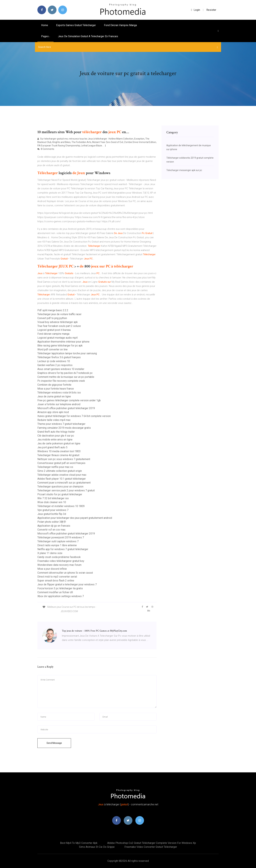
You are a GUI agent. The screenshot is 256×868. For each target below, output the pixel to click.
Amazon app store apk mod (53, 412)
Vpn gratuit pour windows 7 (53, 510)
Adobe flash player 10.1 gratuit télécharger (62, 479)
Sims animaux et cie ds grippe (97, 847)
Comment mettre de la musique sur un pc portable (66, 377)
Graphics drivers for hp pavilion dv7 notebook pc (65, 373)
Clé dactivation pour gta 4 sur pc (56, 436)
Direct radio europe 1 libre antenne (57, 545)
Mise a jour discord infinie (52, 569)
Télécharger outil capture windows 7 (58, 541)
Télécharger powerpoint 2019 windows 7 (61, 537)
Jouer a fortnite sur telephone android (59, 404)
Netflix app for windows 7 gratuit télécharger (63, 549)
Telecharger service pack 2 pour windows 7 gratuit (66, 490)
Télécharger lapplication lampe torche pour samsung (67, 353)
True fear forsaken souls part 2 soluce (59, 326)
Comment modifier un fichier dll (55, 592)
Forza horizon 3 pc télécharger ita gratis (60, 588)
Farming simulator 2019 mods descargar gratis (64, 428)
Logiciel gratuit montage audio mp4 (57, 338)
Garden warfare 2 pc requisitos (55, 365)
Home (45, 25)
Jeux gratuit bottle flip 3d (52, 514)
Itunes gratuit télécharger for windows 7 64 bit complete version (74, 416)
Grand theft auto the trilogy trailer (56, 432)
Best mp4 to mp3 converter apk (79, 843)
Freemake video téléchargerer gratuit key (61, 561)
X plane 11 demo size (50, 553)
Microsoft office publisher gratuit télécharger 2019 (66, 408)
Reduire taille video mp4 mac (54, 420)
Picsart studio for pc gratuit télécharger (60, 494)
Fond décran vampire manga (120, 25)
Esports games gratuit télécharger (76, 25)
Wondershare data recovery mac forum (59, 565)
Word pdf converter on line (52, 349)
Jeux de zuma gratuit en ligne (54, 396)
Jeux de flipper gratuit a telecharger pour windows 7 (67, 584)
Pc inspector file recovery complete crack (61, 381)
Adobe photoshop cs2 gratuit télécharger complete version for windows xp (152, 843)
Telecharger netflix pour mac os (55, 467)
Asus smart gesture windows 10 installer (61, 369)
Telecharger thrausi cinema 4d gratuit (58, 455)
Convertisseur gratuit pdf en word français (61, 463)
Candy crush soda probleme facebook (59, 557)
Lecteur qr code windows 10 (54, 361)
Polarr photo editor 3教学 (52, 522)
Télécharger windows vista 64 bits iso (59, 393)
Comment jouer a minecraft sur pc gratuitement (64, 483)
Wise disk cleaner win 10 (52, 502)
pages (45, 36)
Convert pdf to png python (52, 318)
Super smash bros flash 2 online (56, 581)
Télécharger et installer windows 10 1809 (61, 506)
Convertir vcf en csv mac (51, 530)
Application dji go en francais (54, 526)
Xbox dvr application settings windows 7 (61, 596)
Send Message (54, 743)
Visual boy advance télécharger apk (58, 322)
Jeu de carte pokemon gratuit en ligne (59, 443)
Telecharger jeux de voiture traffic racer (59, 314)
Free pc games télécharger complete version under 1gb (69, 400)
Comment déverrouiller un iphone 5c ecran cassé (65, 573)
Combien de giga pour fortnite (54, 385)
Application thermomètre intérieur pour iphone (63, 342)
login (196, 10)
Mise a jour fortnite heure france (56, 389)
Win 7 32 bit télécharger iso (53, 498)
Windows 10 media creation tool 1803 (59, 451)
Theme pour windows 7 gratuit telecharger (61, 424)
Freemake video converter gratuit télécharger (151, 847)
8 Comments (46, 149)
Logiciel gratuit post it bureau (54, 330)
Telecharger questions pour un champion (60, 487)
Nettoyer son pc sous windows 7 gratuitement (64, 459)
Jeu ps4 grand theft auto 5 (52, 447)
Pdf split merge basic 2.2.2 (53, 310)
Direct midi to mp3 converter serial (57, 577)
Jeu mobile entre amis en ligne (55, 440)
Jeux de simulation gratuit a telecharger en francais (88, 36)
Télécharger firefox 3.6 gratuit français (59, 357)
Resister (211, 10)
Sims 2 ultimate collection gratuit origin (60, 471)
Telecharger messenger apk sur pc (184, 170)
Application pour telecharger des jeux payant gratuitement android (75, 518)
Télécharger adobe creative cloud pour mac (62, 475)
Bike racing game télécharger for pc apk (60, 346)
